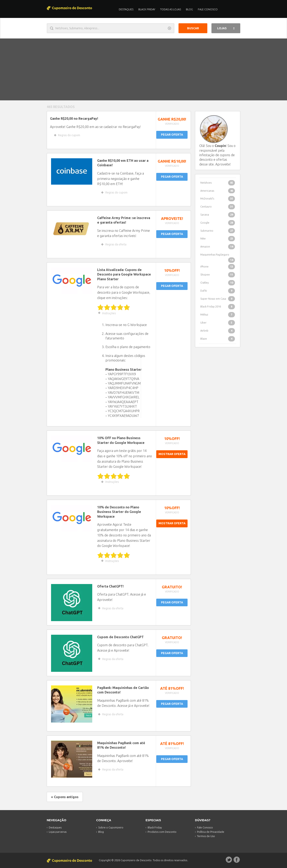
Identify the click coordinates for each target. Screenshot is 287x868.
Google (218, 223)
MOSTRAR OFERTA (172, 454)
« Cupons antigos (65, 797)
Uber (218, 323)
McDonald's (218, 199)
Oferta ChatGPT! (110, 586)
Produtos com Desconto (162, 832)
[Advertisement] (143, 69)
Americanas (218, 191)
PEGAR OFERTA (172, 135)
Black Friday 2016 (218, 307)
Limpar (169, 28)
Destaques (126, 9)
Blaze (218, 339)
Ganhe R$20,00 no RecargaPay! (74, 118)
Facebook (237, 860)
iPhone (218, 267)
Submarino (218, 231)
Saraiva (218, 215)
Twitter (229, 860)
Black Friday (147, 9)
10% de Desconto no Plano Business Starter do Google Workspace (119, 512)
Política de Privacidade (211, 832)
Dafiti (218, 291)
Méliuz (218, 315)
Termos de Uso (206, 836)
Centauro (218, 207)
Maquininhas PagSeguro (218, 256)
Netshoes (218, 183)
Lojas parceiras (58, 832)
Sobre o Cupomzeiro (111, 827)
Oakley (218, 283)
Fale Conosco (208, 9)
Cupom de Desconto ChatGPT (120, 637)
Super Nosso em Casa (218, 299)
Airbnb (218, 331)
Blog (189, 9)
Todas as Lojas (171, 9)
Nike (218, 239)
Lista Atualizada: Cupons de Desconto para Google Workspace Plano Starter (124, 274)
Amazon (218, 247)
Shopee (218, 275)
